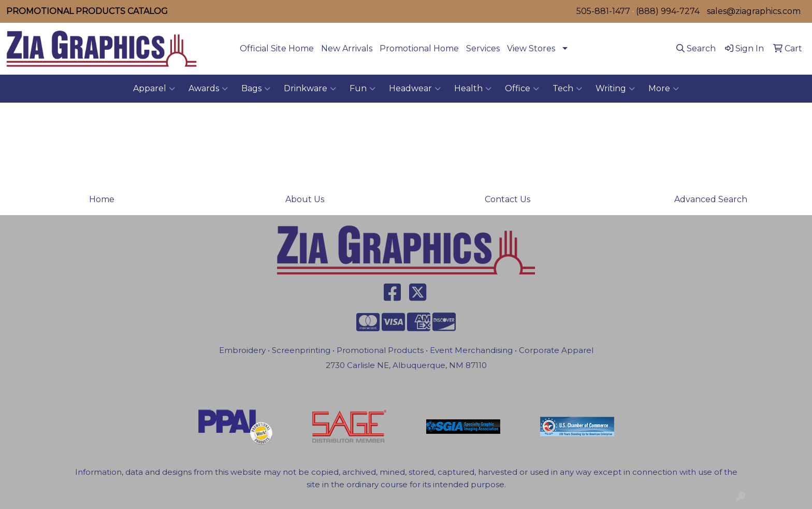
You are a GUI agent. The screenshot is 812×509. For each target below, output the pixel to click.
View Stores (531, 48)
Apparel (154, 89)
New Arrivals (347, 48)
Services (483, 48)
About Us (305, 199)
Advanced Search (711, 199)
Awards (208, 89)
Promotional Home (419, 48)
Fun (363, 89)
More (664, 89)
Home (102, 199)
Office (522, 89)
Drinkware (310, 89)
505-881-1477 (603, 11)
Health (473, 89)
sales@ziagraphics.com (754, 11)
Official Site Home (277, 48)
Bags (256, 89)
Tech (567, 89)
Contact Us (508, 199)
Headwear (415, 89)
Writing (615, 89)
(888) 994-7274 (668, 11)
